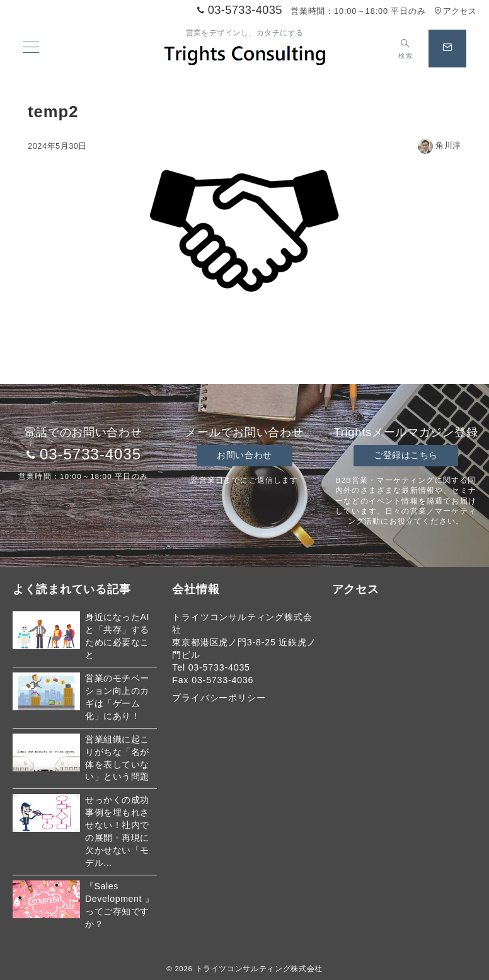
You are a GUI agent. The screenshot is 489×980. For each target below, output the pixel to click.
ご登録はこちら (406, 455)
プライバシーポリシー (219, 698)
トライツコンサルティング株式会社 (259, 968)
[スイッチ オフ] (406, 49)
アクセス (455, 11)
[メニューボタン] (31, 49)
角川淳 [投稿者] (440, 145)
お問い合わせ (244, 455)
